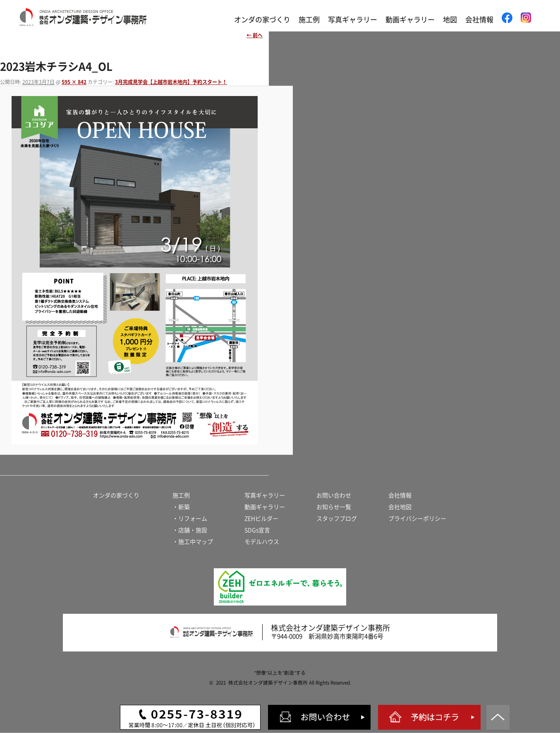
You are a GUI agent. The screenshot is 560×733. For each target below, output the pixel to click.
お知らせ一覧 (334, 507)
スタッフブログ (337, 519)
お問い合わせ (334, 495)
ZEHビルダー (261, 519)
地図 (450, 20)
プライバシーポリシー (417, 519)
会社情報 (479, 20)
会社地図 (400, 507)
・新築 (181, 507)
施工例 (309, 20)
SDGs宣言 (257, 530)
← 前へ (255, 35)
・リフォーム (190, 519)
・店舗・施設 (190, 530)
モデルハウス (262, 542)
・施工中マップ (193, 542)
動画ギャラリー (410, 20)
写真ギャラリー (353, 20)
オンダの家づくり (262, 20)
